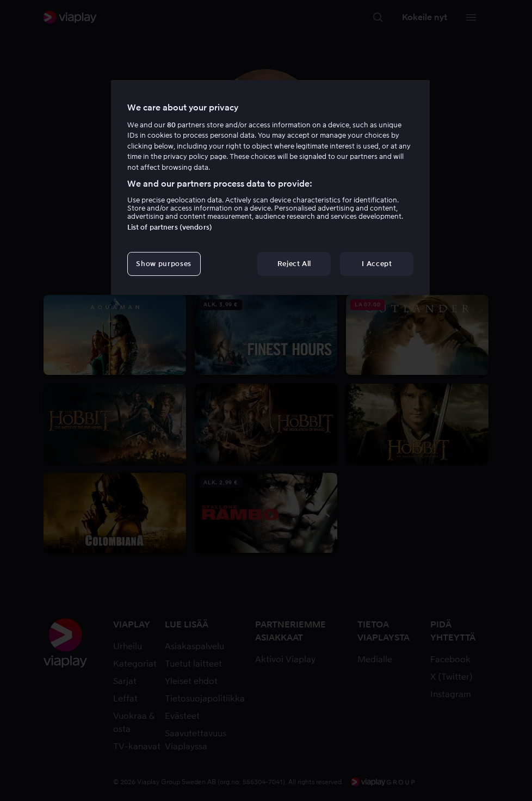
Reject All (295, 264)
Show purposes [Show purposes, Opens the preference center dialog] (163, 264)
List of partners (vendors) (170, 227)
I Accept (377, 264)
